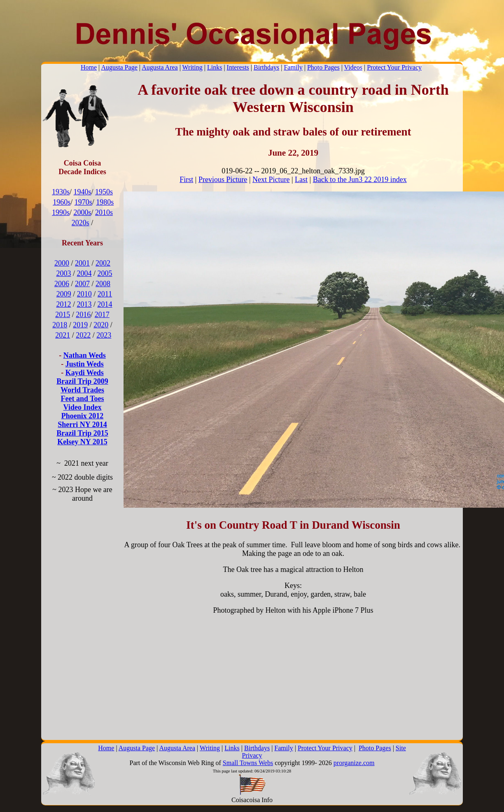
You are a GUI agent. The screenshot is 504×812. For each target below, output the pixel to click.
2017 (102, 315)
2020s (80, 223)
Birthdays (266, 67)
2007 (82, 284)
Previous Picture (223, 180)
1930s (61, 192)
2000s (82, 212)
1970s (83, 202)
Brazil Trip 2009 (82, 381)
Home (89, 67)
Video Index (83, 407)
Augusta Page (119, 67)
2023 (104, 335)
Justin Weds (85, 364)
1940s (82, 192)
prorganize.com (354, 763)
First (186, 180)
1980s (105, 202)
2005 (105, 273)
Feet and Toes (82, 399)
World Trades (82, 390)
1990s (61, 212)
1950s (104, 192)
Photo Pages (323, 67)
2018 (60, 325)
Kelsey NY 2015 (82, 442)
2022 (83, 335)
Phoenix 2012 (83, 416)
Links (215, 67)
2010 (84, 294)
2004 (84, 273)
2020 (101, 325)
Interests (238, 67)
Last (301, 180)
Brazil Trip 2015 (82, 433)
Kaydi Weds (85, 373)
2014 (105, 304)
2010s (104, 212)
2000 (62, 263)
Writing (192, 67)
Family (293, 67)
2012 (63, 304)
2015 (63, 315)
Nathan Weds (85, 355)
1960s (62, 202)
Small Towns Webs (248, 763)
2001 (82, 263)
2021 (63, 335)
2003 (63, 273)
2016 (83, 315)
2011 (105, 294)
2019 (80, 325)
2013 (84, 304)
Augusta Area (160, 67)
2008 (103, 284)
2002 (103, 263)
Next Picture (271, 180)
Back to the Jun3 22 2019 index (360, 180)
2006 (62, 284)
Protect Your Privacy (394, 67)
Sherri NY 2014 (82, 425)
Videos (353, 67)
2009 (64, 294)
